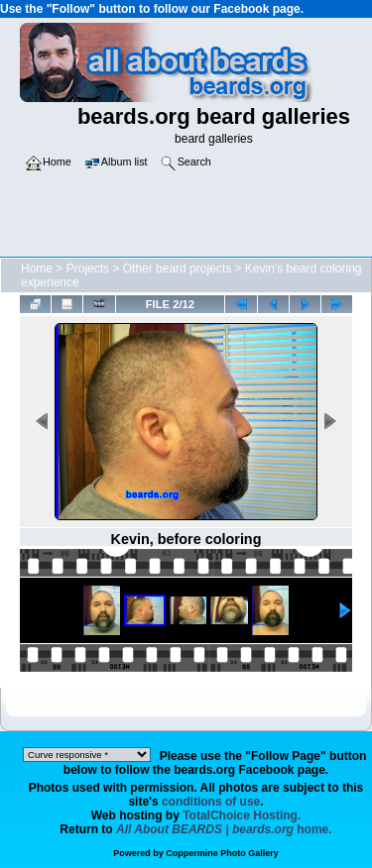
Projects (88, 269)
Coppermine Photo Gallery (222, 853)
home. (224, 829)
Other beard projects (177, 269)
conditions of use (211, 802)
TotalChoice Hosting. (242, 815)
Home (37, 269)
